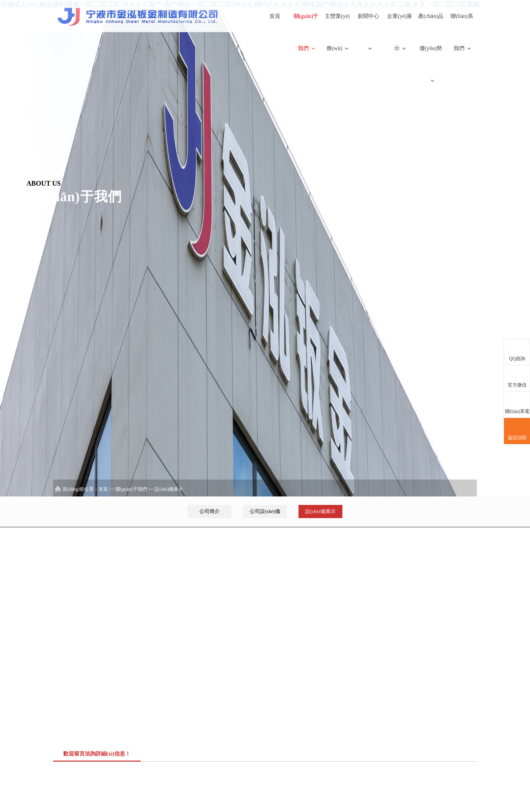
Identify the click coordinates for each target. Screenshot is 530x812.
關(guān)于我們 (306, 32)
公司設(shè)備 (265, 511)
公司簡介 (210, 511)
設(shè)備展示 (169, 489)
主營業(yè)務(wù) (337, 32)
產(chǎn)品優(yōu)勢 (431, 48)
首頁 (275, 16)
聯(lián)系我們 (462, 32)
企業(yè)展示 (400, 32)
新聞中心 (368, 31)
